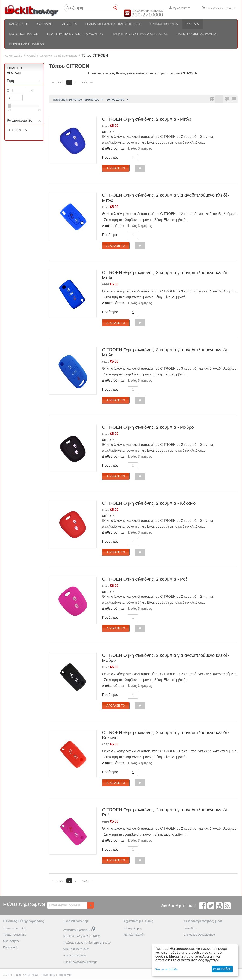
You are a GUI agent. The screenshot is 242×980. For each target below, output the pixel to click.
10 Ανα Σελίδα (117, 100)
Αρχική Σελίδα (14, 56)
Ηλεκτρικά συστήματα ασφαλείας (140, 34)
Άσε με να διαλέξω (167, 969)
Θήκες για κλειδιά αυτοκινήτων (59, 56)
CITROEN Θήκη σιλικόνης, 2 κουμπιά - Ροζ (145, 579)
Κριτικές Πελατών (134, 935)
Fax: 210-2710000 (75, 956)
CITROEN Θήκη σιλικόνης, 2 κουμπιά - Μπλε (146, 119)
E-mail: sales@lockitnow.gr (80, 962)
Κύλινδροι (45, 24)
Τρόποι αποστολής (15, 928)
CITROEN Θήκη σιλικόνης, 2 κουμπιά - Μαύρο (148, 427)
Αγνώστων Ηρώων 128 (79, 930)
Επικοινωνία (11, 948)
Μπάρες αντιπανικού (27, 44)
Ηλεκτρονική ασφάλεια (196, 34)
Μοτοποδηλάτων (24, 34)
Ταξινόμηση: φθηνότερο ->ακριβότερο (78, 100)
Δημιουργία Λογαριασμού (199, 935)
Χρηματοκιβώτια (164, 24)
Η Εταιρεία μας (133, 928)
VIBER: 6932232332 (76, 949)
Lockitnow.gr (64, 975)
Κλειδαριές (18, 24)
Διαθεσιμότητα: (113, 149)
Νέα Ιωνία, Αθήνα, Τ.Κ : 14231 (82, 936)
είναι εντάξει (222, 969)
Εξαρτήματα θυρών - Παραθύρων (75, 34)
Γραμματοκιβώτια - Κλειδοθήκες (113, 24)
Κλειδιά (193, 24)
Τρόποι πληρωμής (15, 935)
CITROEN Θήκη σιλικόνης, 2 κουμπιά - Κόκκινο (149, 503)
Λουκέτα (69, 24)
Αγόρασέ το (116, 168)
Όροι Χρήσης (11, 941)
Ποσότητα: (110, 158)
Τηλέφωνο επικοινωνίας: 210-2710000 (87, 943)
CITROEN (108, 132)
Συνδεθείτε (190, 928)
